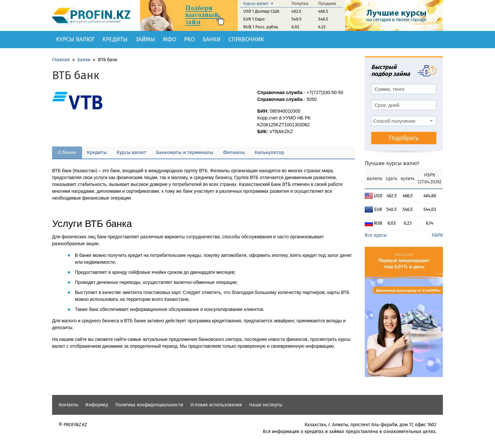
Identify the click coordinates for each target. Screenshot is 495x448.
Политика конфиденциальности (149, 405)
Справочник (246, 39)
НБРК (437, 235)
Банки (212, 39)
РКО (189, 39)
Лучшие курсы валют (392, 163)
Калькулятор (269, 152)
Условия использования (216, 405)
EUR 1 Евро (254, 19)
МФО (170, 39)
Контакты (68, 405)
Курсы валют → (258, 3)
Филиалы (234, 152)
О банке (67, 152)
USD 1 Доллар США (261, 11)
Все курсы (376, 235)
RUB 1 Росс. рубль (261, 27)
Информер (97, 405)
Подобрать (404, 138)
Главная (61, 60)
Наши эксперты (266, 405)
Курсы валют (75, 39)
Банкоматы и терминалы (185, 152)
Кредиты (115, 39)
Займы (145, 39)
